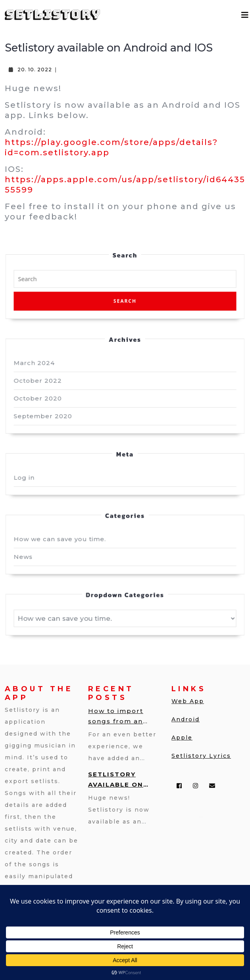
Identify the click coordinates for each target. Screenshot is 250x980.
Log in (30, 473)
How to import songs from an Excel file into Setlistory (116, 717)
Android (186, 719)
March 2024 (40, 366)
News (30, 547)
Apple (182, 738)
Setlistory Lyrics (201, 756)
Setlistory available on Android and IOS (123, 780)
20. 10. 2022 (35, 70)
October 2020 (43, 399)
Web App (188, 701)
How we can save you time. (64, 530)
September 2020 (48, 416)
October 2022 (43, 382)
